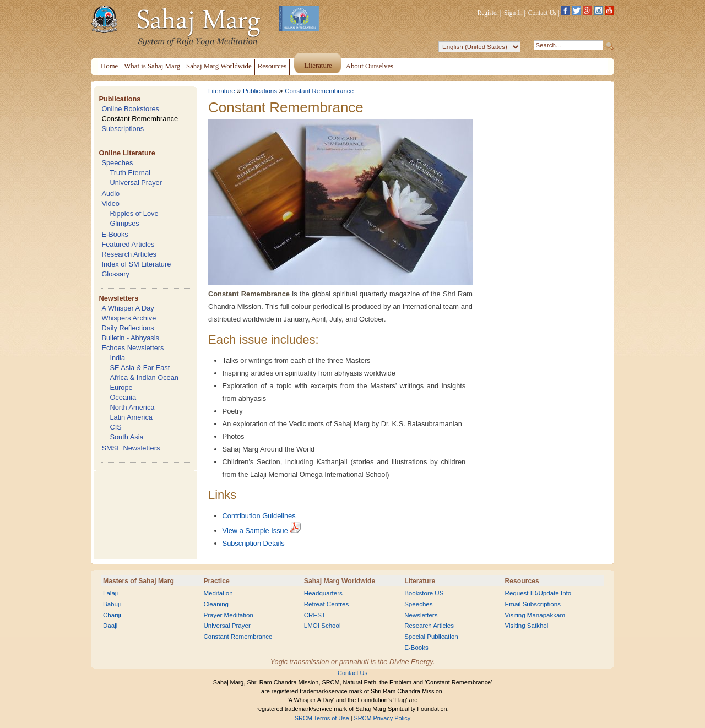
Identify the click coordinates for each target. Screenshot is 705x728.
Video (110, 203)
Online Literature (127, 153)
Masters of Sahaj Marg (139, 581)
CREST (315, 615)
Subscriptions (123, 129)
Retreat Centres (327, 604)
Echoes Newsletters (132, 348)
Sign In (513, 13)
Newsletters (118, 298)
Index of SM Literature (136, 264)
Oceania (123, 397)
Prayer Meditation (228, 615)
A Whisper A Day (128, 308)
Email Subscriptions (533, 604)
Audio (110, 194)
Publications (120, 99)
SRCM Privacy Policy (383, 718)
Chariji (112, 615)
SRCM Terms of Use (322, 718)
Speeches (117, 163)
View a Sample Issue (255, 531)
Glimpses (124, 223)
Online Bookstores (130, 109)
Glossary (115, 274)
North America (132, 407)
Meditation (218, 593)
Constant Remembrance (140, 119)
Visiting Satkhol (527, 626)
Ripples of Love (134, 213)
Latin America (131, 417)
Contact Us (543, 13)
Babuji (112, 604)
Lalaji (110, 593)
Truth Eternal (130, 173)
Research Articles (129, 254)
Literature (222, 91)
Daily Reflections (128, 328)
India (117, 358)
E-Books (115, 234)
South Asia (126, 437)
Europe (121, 387)
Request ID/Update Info (538, 593)
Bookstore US (424, 593)
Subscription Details (254, 543)
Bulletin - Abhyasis (130, 338)
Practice (216, 581)
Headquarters (323, 593)
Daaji (110, 626)
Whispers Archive (129, 318)
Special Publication (431, 637)
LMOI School (322, 626)
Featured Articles (128, 244)
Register (488, 13)
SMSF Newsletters (131, 448)
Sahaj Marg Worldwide (340, 581)
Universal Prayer (136, 183)
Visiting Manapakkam (535, 615)
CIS (115, 427)
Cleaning (216, 604)
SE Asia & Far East (140, 368)
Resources (522, 581)
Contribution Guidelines (259, 516)
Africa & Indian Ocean (144, 377)
